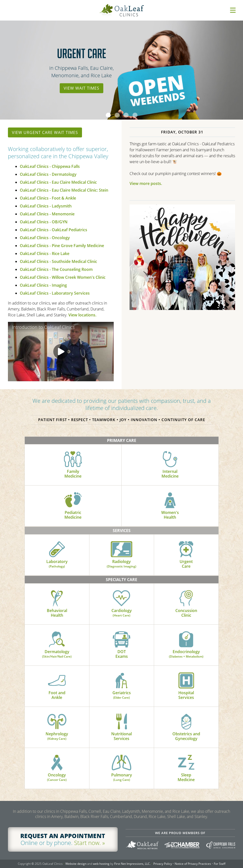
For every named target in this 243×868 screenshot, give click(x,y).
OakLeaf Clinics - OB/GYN (44, 222)
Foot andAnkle (57, 686)
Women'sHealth (170, 506)
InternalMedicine (170, 465)
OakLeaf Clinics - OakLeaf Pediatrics (54, 230)
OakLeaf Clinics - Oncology (45, 238)
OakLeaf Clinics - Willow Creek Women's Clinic (63, 277)
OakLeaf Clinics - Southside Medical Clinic (58, 261)
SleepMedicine (186, 768)
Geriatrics (122, 686)
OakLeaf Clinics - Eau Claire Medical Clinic (58, 182)
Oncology (57, 768)
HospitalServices (186, 686)
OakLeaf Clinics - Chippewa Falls (50, 166)
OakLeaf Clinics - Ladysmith (46, 206)
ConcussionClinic (186, 604)
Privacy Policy (163, 864)
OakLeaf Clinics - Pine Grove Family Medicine (62, 246)
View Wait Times (81, 88)
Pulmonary (122, 768)
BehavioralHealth (57, 604)
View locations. (82, 315)
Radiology (121, 555)
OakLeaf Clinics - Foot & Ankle (48, 198)
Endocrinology (186, 645)
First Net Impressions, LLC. (132, 864)
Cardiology (122, 604)
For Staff (220, 864)
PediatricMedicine (73, 506)
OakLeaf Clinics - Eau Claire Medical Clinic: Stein (64, 190)
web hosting (101, 864)
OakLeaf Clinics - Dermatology (48, 174)
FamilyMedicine (73, 465)
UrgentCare (186, 555)
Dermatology (57, 645)
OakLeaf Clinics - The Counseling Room (56, 269)
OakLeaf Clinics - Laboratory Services (55, 293)
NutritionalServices (121, 727)
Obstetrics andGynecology (186, 727)
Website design (76, 864)
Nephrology (57, 727)
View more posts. (146, 183)
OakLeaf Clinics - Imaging (43, 285)
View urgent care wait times (45, 132)
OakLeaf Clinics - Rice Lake (45, 254)
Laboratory (57, 555)
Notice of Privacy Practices (193, 864)
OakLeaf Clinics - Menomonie (47, 214)
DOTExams (121, 645)
